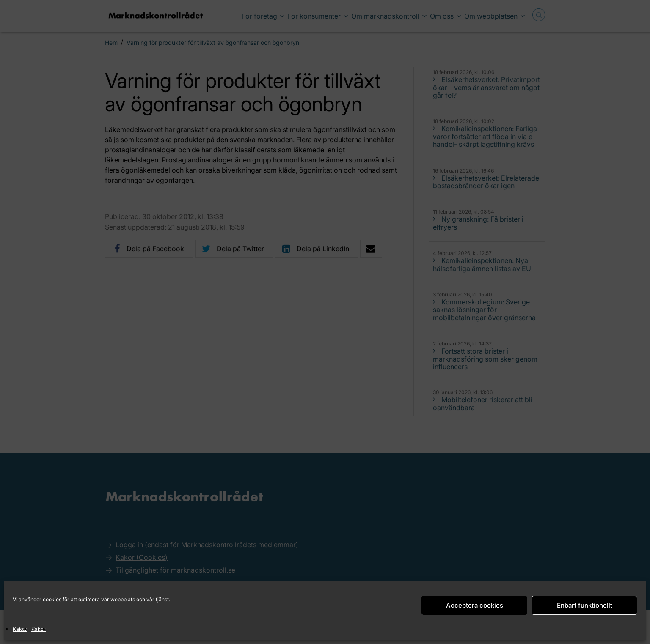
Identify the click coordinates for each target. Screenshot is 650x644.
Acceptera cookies (475, 605)
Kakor (20, 629)
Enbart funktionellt (585, 605)
